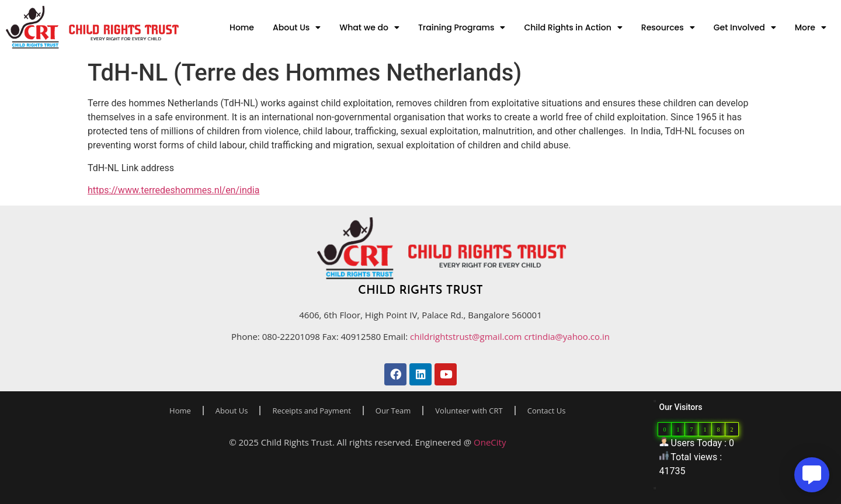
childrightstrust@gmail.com (467, 336)
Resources (668, 27)
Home (242, 27)
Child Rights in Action (573, 27)
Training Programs (462, 27)
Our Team (393, 411)
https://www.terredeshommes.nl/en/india (173, 190)
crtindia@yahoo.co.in (567, 336)
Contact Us (547, 411)
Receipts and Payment (311, 411)
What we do (369, 27)
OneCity (490, 442)
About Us (297, 27)
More (811, 27)
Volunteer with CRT (469, 411)
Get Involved (745, 27)
